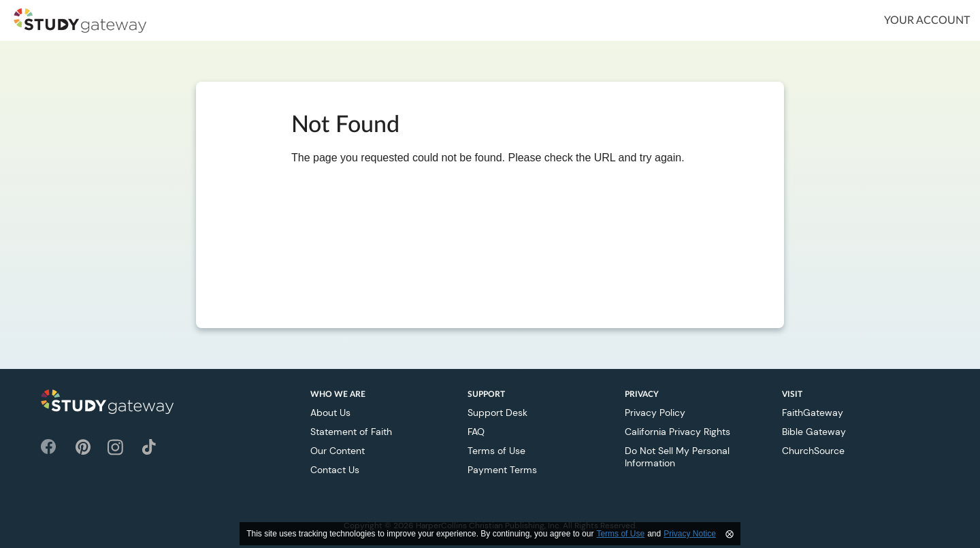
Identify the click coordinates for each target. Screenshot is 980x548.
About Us (330, 413)
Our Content (338, 451)
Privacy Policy (655, 413)
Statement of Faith (351, 432)
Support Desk (497, 413)
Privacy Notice (690, 534)
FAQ (476, 432)
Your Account (927, 20)
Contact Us (335, 470)
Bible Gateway (814, 432)
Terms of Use (496, 451)
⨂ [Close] (730, 534)
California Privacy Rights (677, 432)
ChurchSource (813, 451)
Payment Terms (502, 470)
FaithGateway (813, 413)
